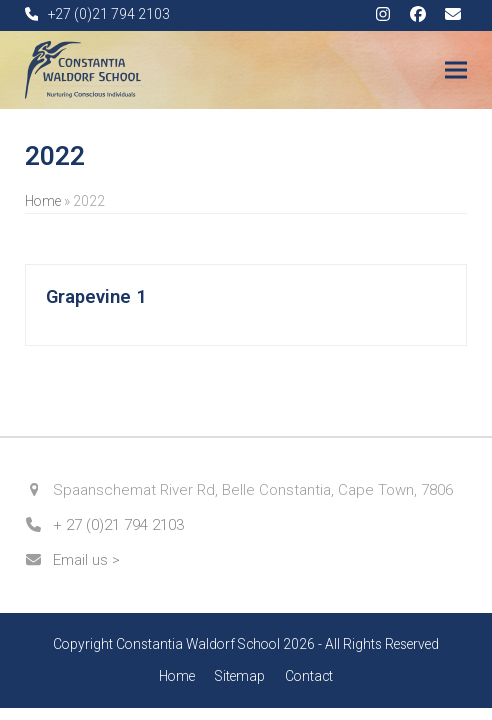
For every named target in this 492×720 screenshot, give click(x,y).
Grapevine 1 (96, 297)
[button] (456, 70)
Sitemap (240, 676)
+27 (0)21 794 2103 (109, 14)
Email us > (86, 560)
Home (43, 201)
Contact (309, 676)
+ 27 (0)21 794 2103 (118, 525)
